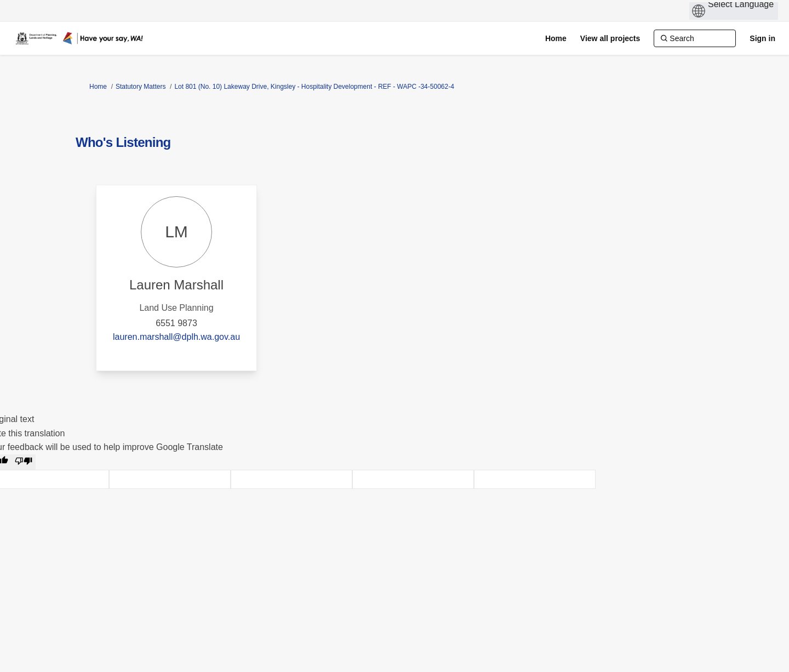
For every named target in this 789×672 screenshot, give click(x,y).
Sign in (762, 38)
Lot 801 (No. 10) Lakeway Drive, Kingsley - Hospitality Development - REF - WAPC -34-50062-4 (314, 87)
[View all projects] (610, 38)
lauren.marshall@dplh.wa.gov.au (176, 337)
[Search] (695, 38)
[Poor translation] (24, 462)
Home (98, 87)
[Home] (556, 38)
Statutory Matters (141, 87)
